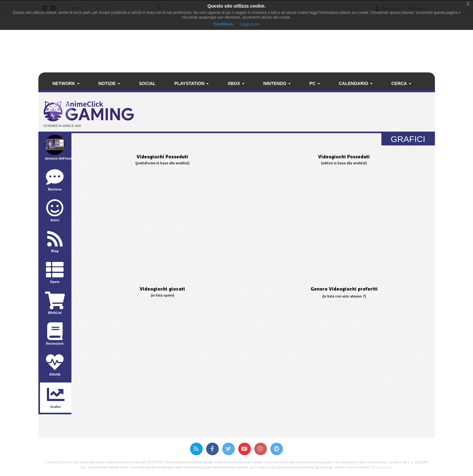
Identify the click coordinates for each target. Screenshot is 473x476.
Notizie (109, 83)
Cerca (401, 83)
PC (315, 83)
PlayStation (191, 83)
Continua (223, 24)
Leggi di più (250, 24)
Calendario (355, 83)
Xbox (236, 83)
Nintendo (277, 83)
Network (66, 83)
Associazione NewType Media (189, 462)
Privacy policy (382, 467)
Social (147, 83)
